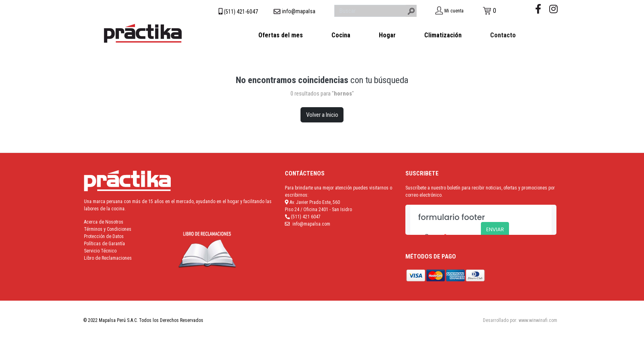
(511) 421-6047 (241, 12)
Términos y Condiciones (108, 229)
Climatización (443, 35)
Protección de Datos (104, 236)
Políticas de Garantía (104, 244)
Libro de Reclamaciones (108, 258)
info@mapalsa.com (311, 224)
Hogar (387, 35)
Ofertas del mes (281, 35)
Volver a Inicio (322, 115)
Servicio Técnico (100, 251)
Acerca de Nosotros (104, 222)
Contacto (503, 35)
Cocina (341, 35)
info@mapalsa (299, 11)
